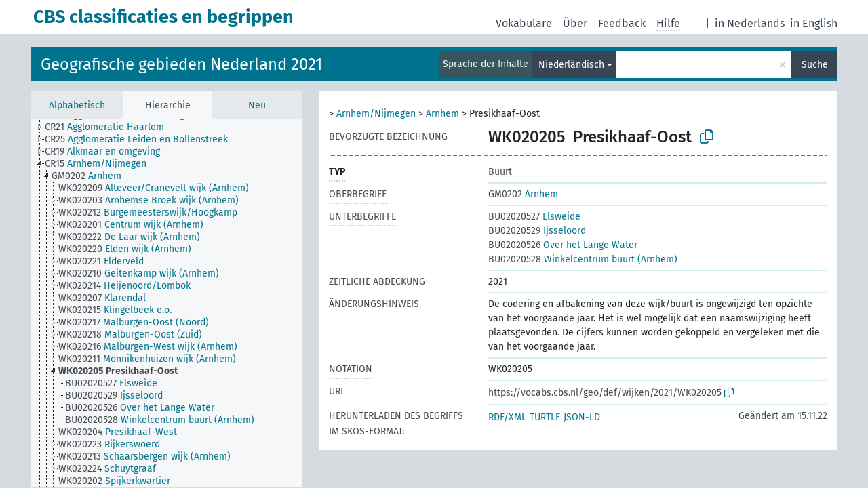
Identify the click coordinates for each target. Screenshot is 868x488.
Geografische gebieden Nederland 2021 (181, 64)
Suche (815, 65)
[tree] (166, 303)
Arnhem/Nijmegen (376, 114)
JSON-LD (582, 417)
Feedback (622, 23)
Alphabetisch (77, 105)
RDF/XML (507, 417)
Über (575, 23)
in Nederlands (750, 23)
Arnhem (442, 114)
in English (814, 23)
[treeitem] (110, 127)
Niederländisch (571, 65)
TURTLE (545, 417)
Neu (257, 105)
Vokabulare (524, 23)
